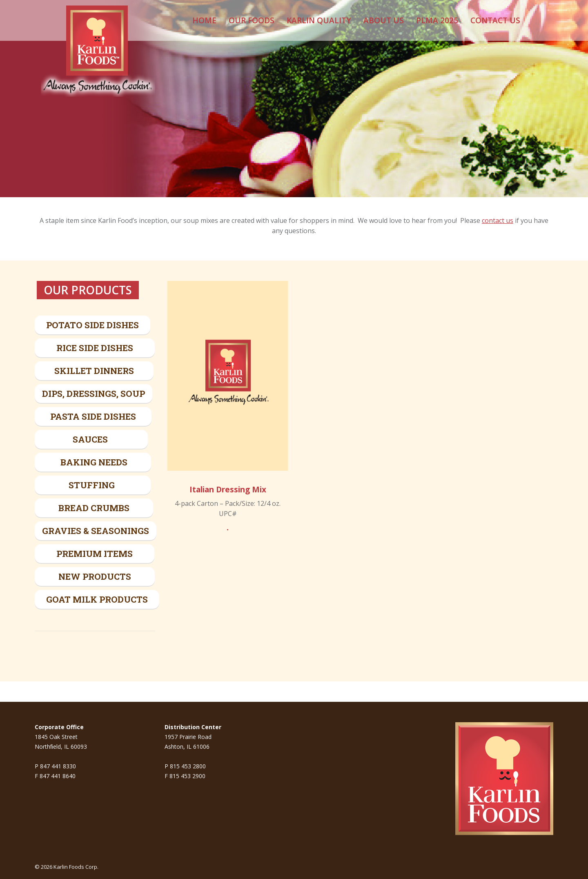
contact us (498, 220)
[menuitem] (204, 20)
